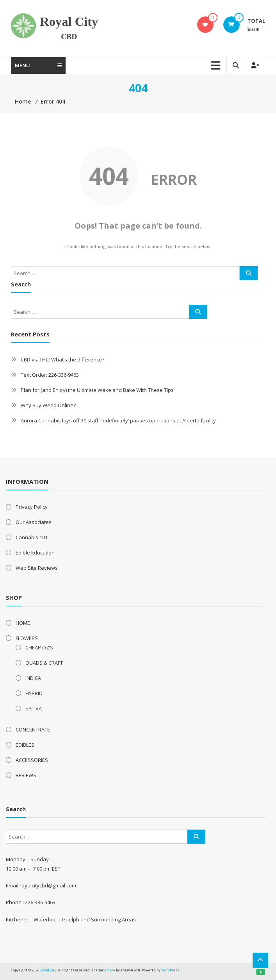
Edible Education (35, 553)
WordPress (170, 970)
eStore (110, 970)
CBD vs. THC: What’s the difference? (62, 359)
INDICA (33, 678)
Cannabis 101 (32, 537)
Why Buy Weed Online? (48, 405)
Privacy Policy (32, 507)
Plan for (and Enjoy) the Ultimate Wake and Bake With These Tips (97, 390)
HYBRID (34, 693)
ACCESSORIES (32, 760)
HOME (23, 623)
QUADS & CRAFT (44, 663)
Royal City (69, 21)
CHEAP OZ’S (39, 647)
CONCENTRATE (33, 730)
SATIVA (34, 708)
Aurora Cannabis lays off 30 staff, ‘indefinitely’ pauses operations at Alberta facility (118, 420)
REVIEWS (26, 775)
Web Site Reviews (37, 568)
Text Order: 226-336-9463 (50, 375)
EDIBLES (25, 745)
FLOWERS (27, 638)
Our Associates (34, 522)
